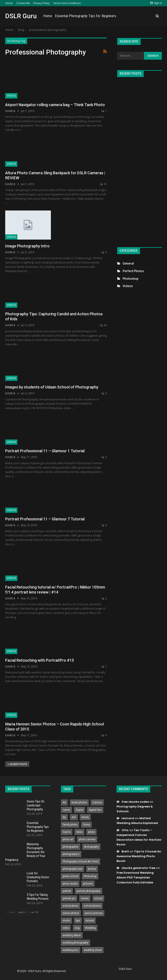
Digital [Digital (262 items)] (79, 810)
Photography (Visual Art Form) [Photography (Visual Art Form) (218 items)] (81, 862)
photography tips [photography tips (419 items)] (73, 869)
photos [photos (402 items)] (92, 869)
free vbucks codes (135, 802)
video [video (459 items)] (66, 928)
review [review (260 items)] (85, 898)
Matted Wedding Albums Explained (137, 821)
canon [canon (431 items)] (66, 810)
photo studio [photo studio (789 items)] (70, 884)
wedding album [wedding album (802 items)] (72, 935)
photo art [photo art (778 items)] (68, 839)
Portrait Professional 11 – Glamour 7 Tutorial (45, 519)
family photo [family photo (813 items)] (70, 825)
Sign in (156, 3)
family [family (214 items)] (85, 817)
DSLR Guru (21, 16)
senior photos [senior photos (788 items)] (71, 913)
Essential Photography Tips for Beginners (110, 16)
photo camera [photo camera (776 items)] (87, 839)
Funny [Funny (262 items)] (86, 825)
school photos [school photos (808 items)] (92, 906)
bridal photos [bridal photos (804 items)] (79, 802)
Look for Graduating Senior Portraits (38, 877)
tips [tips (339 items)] (78, 921)
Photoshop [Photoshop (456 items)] (90, 876)
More (148, 16)
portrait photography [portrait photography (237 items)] (89, 891)
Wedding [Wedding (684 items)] (90, 928)
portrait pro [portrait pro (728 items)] (69, 898)
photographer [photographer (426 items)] (71, 847)
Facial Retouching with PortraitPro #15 (40, 660)
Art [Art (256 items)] (64, 802)
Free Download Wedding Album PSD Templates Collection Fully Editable (135, 877)
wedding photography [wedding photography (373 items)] (75, 943)
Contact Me (23, 3)
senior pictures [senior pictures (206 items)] (94, 913)
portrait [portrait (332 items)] (67, 891)
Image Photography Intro (27, 246)
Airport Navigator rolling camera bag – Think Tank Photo (55, 105)
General (128, 263)
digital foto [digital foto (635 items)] (95, 810)
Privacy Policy (42, 3)
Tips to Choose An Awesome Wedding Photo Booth (139, 856)
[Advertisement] (139, 160)
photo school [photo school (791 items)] (70, 876)
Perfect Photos (133, 271)
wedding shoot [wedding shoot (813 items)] (93, 950)
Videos (11, 96)
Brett (125, 851)
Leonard (128, 818)
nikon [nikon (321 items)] (79, 832)
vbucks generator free (138, 868)
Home (9, 3)
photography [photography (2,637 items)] (91, 847)
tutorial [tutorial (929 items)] (90, 921)
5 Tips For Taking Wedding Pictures (38, 897)
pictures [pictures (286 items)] (88, 884)
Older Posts (17, 764)
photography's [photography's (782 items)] (71, 854)
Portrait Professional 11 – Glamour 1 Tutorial (45, 451)
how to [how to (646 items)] (67, 832)
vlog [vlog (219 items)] (77, 928)
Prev (11, 912)
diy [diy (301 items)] (64, 817)
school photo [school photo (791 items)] (70, 906)
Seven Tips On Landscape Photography (36, 805)
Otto (125, 830)
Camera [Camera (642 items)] (97, 802)
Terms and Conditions (67, 3)
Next (23, 912)
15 (103, 184)
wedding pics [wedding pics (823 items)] (71, 950)
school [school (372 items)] (98, 898)
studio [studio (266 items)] (66, 921)
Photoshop (130, 279)
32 (103, 325)
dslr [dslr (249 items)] (74, 817)
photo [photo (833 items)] (91, 832)
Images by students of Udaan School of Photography (52, 387)
